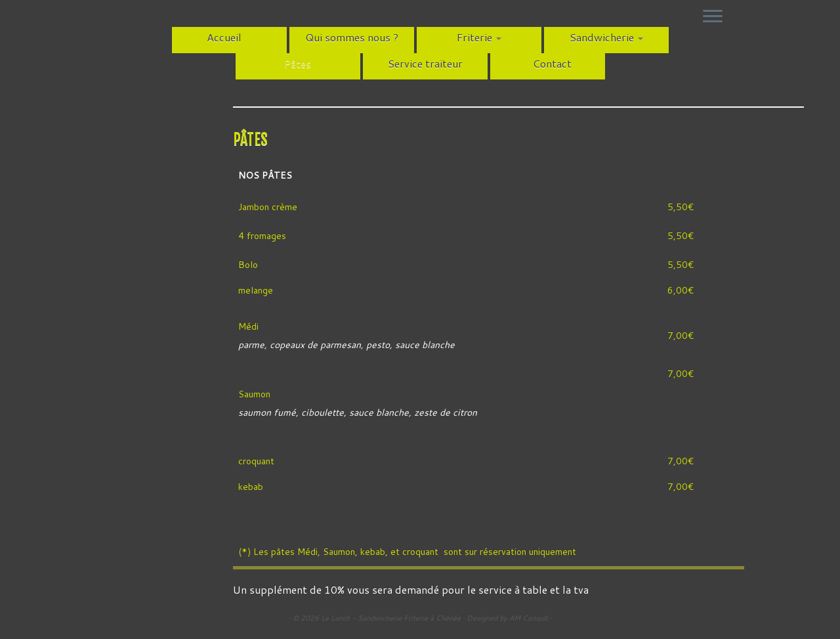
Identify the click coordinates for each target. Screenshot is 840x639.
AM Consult (529, 618)
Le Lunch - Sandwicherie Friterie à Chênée (391, 618)
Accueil (224, 37)
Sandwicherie (606, 37)
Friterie (479, 37)
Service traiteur (425, 63)
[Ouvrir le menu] (713, 17)
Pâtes (298, 63)
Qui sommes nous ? (352, 37)
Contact (552, 63)
